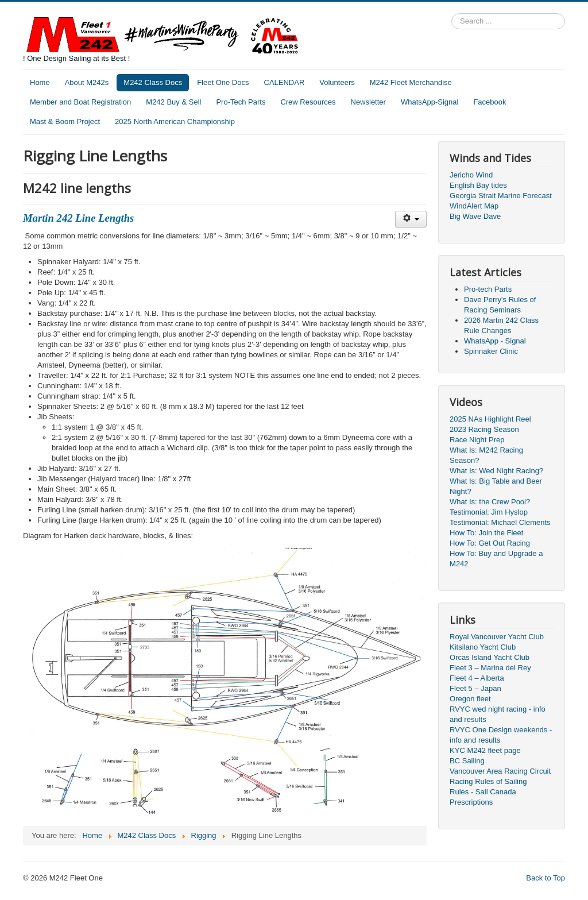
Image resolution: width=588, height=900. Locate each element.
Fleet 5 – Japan (475, 688)
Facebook (490, 102)
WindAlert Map (474, 206)
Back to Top (546, 878)
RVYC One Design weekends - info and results (501, 735)
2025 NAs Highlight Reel (490, 419)
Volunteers (337, 82)
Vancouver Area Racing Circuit (500, 771)
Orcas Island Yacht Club (490, 657)
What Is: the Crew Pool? (490, 502)
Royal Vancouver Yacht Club (497, 637)
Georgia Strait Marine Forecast (501, 196)
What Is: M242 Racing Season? (486, 455)
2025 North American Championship (175, 121)
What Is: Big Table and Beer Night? (496, 486)
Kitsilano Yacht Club (483, 647)
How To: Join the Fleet (486, 533)
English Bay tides (478, 185)
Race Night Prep (477, 440)
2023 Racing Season (484, 429)
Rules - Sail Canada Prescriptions (483, 797)
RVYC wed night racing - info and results (498, 714)
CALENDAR (285, 82)
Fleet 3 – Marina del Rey (490, 668)
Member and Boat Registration (80, 102)
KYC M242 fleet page (485, 750)
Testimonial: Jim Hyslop (489, 512)
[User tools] (411, 219)
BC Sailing (467, 761)
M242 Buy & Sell (173, 102)
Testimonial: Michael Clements (500, 522)
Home (40, 82)
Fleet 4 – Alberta (477, 678)
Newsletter (368, 102)
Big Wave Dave (475, 216)
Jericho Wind (471, 175)
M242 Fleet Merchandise (411, 82)
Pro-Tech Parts (241, 102)
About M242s (87, 82)
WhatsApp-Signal (430, 102)
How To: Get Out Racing (490, 543)
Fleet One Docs (223, 82)
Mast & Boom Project (65, 121)
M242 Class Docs (153, 82)
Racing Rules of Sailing (488, 781)
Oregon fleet (470, 699)
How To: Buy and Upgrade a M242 (496, 559)
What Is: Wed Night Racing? (496, 471)
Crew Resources (308, 102)
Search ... (452, 13)
